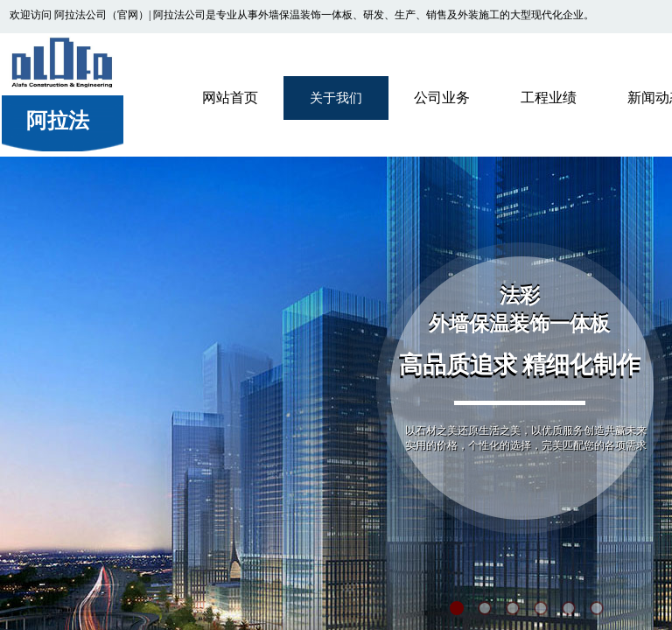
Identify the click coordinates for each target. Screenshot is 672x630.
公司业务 (442, 98)
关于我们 (336, 98)
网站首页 (230, 98)
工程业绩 (549, 98)
